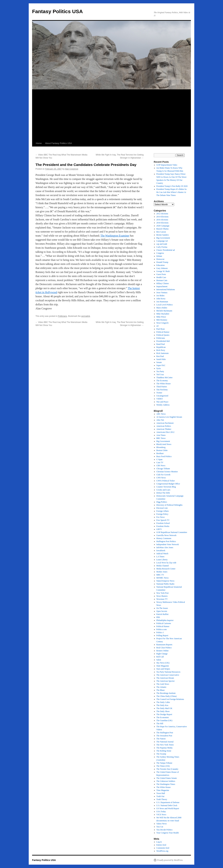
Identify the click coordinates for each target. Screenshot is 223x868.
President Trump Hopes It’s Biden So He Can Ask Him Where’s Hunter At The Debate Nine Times (172, 192)
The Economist (163, 717)
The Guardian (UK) (164, 720)
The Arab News (163, 684)
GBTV (159, 529)
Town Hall (161, 793)
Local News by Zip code (166, 563)
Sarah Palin (161, 359)
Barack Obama (163, 229)
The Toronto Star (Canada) (167, 769)
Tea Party (160, 371)
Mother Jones (162, 572)
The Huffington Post (165, 733)
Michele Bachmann (164, 311)
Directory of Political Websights (169, 505)
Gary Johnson (162, 268)
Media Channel (163, 566)
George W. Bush (163, 271)
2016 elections (162, 220)
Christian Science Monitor (167, 472)
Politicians (63, 316)
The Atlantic (162, 687)
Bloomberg (161, 447)
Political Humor (163, 332)
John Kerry (161, 299)
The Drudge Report (164, 714)
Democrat (160, 259)
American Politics (164, 426)
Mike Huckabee (163, 314)
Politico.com (162, 629)
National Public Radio (165, 584)
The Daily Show (163, 711)
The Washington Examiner (115, 236)
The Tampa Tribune (164, 763)
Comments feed (163, 848)
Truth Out (160, 796)
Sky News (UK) (163, 663)
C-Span (159, 459)
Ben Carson (161, 232)
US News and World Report (168, 808)
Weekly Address (163, 405)
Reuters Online (163, 651)
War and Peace (162, 402)
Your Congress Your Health (168, 833)
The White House (164, 384)
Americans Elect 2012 (165, 432)
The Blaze (161, 690)
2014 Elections (163, 217)
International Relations (166, 290)
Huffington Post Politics (166, 541)
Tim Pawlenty (162, 390)
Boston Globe (162, 450)
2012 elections (162, 214)
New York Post (163, 593)
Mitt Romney (162, 320)
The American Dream (165, 678)
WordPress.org (162, 851)
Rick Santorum (163, 353)
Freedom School (163, 523)
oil (158, 326)
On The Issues (162, 608)
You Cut (160, 827)
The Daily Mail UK (164, 708)
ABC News (161, 414)
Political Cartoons (164, 623)
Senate (159, 362)
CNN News (161, 478)
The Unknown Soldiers (166, 781)
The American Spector (166, 681)
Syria (159, 368)
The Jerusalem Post (164, 736)
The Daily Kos (162, 705)
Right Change (162, 654)
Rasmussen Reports (164, 645)
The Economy (162, 381)
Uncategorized (162, 396)
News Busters (162, 596)
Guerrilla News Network (166, 535)
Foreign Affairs (163, 511)
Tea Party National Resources (168, 672)
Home (39, 143)
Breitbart (160, 453)
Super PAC (161, 365)
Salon (159, 660)
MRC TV (160, 575)
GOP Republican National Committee (172, 532)
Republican (161, 347)
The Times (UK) (163, 766)
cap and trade (162, 244)
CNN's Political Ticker (166, 481)
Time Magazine (163, 790)
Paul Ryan (161, 329)
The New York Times (165, 745)
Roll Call (160, 657)
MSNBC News (163, 578)
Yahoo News (162, 824)
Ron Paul (160, 356)
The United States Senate (167, 778)
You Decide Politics (164, 830)
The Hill (160, 724)
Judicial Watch (162, 554)
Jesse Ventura (162, 293)
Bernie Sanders (163, 235)
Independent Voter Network (168, 544)
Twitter (159, 393)
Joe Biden (160, 296)
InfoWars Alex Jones (165, 547)
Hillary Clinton (163, 283)
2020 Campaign (163, 226)
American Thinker (164, 429)
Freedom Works (163, 526)
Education (161, 265)
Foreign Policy (162, 514)
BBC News (161, 438)
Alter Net (160, 420)
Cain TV (160, 462)
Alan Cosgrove (72, 169)
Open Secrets (162, 611)
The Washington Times (166, 784)
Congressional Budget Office (168, 484)
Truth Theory (162, 799)
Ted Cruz (160, 374)
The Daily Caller (163, 702)
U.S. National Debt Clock (167, 805)
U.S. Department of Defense (168, 802)
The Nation (161, 739)
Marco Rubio (162, 308)
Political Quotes (163, 335)
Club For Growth (163, 475)
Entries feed (161, 845)
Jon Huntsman (162, 302)
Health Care (161, 277)
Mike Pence (161, 317)
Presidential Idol (163, 341)
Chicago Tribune (163, 469)
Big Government (163, 238)
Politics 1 (160, 632)
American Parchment (165, 423)
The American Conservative (168, 675)
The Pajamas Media (164, 748)
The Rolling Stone (164, 751)
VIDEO (160, 399)
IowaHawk (161, 551)
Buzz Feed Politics (164, 456)
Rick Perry (161, 350)
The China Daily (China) (167, 696)
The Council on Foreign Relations (170, 699)
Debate (159, 256)
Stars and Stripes (163, 669)
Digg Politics (162, 502)
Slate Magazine (163, 666)
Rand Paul (161, 344)
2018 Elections (163, 223)
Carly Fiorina (162, 247)
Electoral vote (162, 508)
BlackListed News (164, 444)
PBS (158, 617)
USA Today (161, 812)
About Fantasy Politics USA (59, 143)
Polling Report (162, 635)
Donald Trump (162, 262)
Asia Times (161, 435)
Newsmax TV (162, 599)
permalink (86, 316)
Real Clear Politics (164, 648)
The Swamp (161, 754)
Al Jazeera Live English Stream (169, 417)
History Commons (164, 538)
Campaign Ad (162, 241)
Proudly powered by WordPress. (170, 860)
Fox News (161, 517)
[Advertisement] (111, 115)
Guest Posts (161, 274)
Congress (160, 253)
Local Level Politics (165, 305)
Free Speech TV (163, 520)
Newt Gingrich (163, 323)
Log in (159, 842)
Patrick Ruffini (162, 614)
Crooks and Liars (163, 490)
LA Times (160, 557)
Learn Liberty (162, 560)
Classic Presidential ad (166, 250)
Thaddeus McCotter (165, 378)
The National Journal (165, 742)
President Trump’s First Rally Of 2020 (172, 186)
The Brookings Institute (166, 693)
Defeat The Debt (163, 493)
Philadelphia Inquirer (165, 620)
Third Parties (162, 387)
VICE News (161, 815)
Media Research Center (166, 569)
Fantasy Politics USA (57, 11)
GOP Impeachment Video (167, 165)
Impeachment (162, 286)
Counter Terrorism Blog (166, 487)
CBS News (161, 466)
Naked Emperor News (165, 581)
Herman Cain (162, 280)
